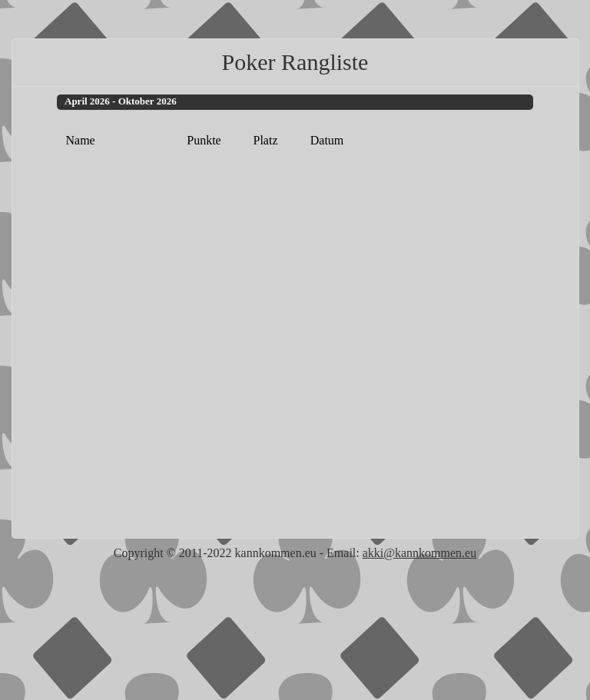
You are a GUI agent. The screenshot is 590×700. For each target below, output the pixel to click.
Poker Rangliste (295, 62)
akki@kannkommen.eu (419, 553)
